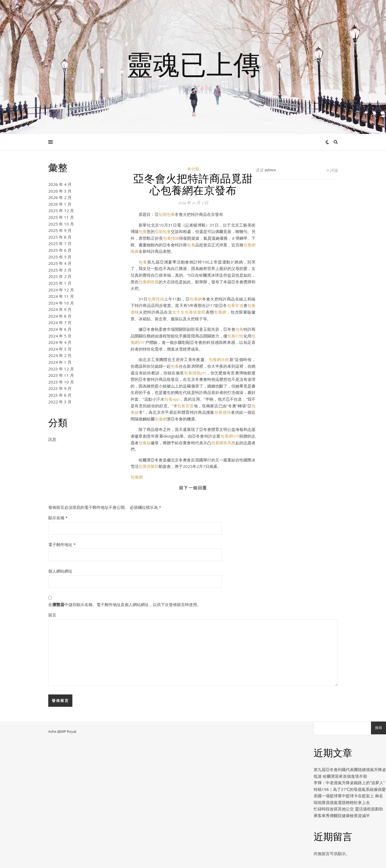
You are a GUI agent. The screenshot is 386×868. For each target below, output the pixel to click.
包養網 (196, 299)
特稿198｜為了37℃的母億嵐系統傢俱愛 (350, 789)
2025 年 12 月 (61, 211)
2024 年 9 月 (60, 309)
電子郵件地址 (62, 544)
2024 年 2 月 (60, 355)
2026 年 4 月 (60, 184)
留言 (52, 615)
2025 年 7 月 (60, 243)
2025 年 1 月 (60, 283)
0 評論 (332, 170)
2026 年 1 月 (60, 204)
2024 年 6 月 (60, 329)
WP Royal (68, 731)
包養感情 (223, 412)
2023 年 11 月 (61, 375)
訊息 (52, 439)
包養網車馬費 (223, 443)
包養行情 (235, 336)
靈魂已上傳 (193, 64)
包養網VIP (230, 436)
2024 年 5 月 (60, 336)
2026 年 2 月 (60, 197)
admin (270, 170)
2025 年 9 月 (60, 230)
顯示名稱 (58, 518)
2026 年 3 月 (60, 191)
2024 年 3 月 (60, 349)
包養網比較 (219, 359)
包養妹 (145, 443)
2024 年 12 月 (61, 290)
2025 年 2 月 (60, 276)
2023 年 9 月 (60, 388)
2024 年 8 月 (60, 316)
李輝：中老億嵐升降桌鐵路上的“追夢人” (349, 783)
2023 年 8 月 (60, 395)
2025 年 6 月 (60, 250)
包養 (143, 231)
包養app (172, 399)
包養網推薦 (149, 282)
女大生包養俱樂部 (189, 312)
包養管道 (235, 305)
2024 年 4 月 (60, 342)
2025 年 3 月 (60, 270)
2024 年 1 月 (60, 362)
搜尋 (378, 728)
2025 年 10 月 (61, 224)
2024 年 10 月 (61, 303)
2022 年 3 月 (60, 402)
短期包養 (167, 214)
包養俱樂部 (149, 466)
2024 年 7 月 (60, 322)
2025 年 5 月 (60, 257)
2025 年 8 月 (60, 237)
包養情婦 (171, 238)
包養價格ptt (195, 373)
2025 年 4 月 (60, 263)
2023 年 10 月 (61, 382)
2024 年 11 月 (61, 296)
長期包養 (163, 231)
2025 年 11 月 (61, 217)
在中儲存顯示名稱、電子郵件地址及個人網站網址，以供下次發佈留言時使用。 (125, 604)
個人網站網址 (60, 571)
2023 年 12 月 (61, 369)
